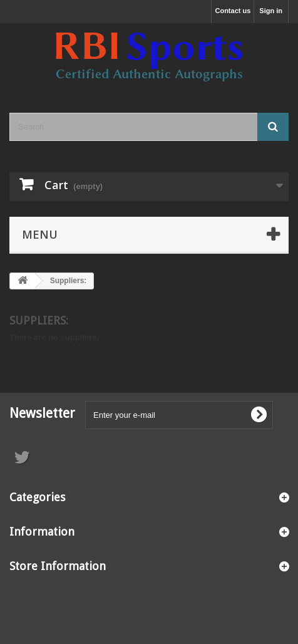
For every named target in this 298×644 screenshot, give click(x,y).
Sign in (271, 11)
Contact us (233, 11)
